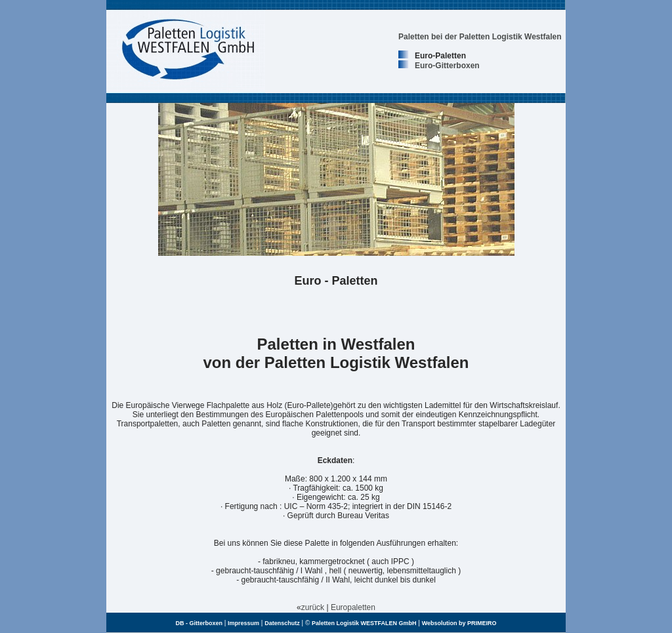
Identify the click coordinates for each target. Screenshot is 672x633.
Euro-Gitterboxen (447, 66)
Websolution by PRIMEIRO (459, 623)
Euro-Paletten (440, 56)
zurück (313, 607)
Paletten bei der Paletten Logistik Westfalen (480, 37)
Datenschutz (282, 623)
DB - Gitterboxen (199, 623)
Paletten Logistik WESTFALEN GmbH (364, 623)
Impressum (243, 623)
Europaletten (353, 607)
